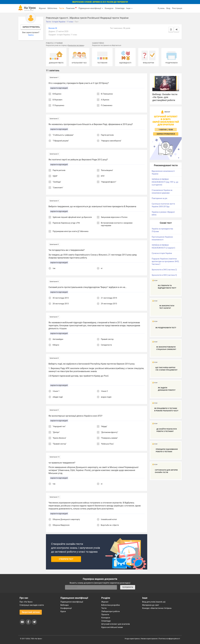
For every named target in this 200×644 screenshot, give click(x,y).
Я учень (161, 8)
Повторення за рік (160, 198)
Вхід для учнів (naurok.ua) (154, 602)
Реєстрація (177, 8)
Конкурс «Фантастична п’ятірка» (157, 608)
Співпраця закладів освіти (32, 605)
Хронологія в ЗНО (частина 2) (164, 270)
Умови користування (149, 639)
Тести (62, 8)
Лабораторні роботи (111, 611)
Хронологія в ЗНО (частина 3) (164, 275)
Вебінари (65, 605)
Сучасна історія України (162, 253)
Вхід (168, 8)
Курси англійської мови (112, 627)
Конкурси (109, 8)
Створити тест (66, 559)
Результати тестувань (76, 45)
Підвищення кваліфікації (91, 8)
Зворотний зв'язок (31, 612)
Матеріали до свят (151, 605)
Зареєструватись (31, 27)
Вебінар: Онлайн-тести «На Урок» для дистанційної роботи (165, 97)
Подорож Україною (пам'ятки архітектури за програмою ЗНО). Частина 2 (166, 261)
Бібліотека (52, 8)
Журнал (42, 8)
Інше (129, 8)
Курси (63, 611)
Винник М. (53, 28)
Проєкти (105, 615)
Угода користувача (132, 639)
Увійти (31, 35)
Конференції (66, 608)
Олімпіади (106, 621)
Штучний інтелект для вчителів (116, 624)
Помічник (71, 8)
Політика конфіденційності (169, 639)
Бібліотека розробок (111, 605)
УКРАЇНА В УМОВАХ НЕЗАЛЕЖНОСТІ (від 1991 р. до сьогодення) (165, 182)
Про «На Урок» (26, 602)
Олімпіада (120, 8)
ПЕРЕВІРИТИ (128, 587)
